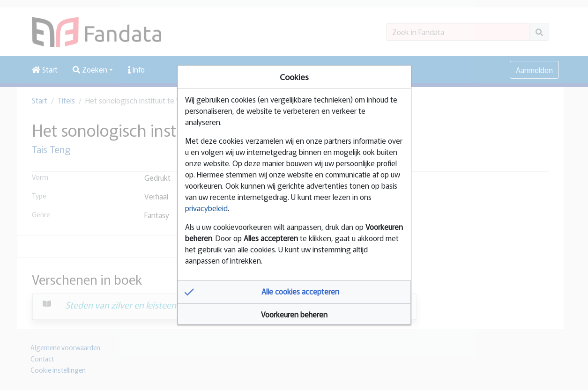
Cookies (294, 77)
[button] (294, 292)
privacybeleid (206, 208)
